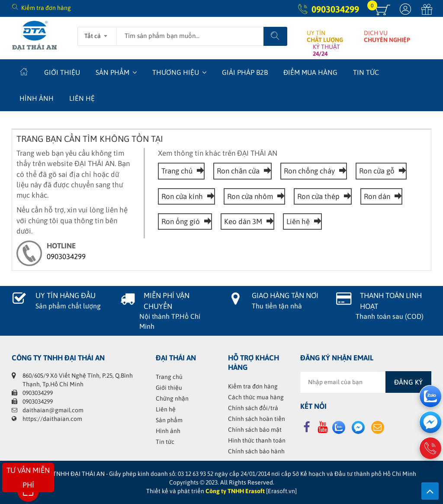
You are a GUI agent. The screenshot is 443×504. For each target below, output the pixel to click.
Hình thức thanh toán (257, 440)
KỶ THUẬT (326, 50)
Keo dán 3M (247, 222)
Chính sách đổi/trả (253, 408)
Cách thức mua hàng (256, 397)
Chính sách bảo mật (255, 430)
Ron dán (381, 196)
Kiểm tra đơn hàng (46, 8)
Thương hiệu (176, 72)
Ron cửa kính (186, 196)
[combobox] (97, 33)
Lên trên (430, 491)
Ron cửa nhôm (254, 196)
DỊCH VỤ (387, 36)
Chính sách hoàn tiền (257, 419)
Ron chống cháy (314, 171)
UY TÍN (325, 36)
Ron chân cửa (242, 171)
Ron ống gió (185, 222)
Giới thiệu (62, 72)
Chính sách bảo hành (256, 451)
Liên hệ (82, 98)
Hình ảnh (37, 98)
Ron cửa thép (323, 196)
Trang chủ (181, 171)
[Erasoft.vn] (281, 491)
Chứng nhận (172, 398)
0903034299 (335, 9)
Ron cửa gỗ (381, 171)
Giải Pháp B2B (245, 72)
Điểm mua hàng (310, 72)
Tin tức (366, 72)
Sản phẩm (112, 72)
